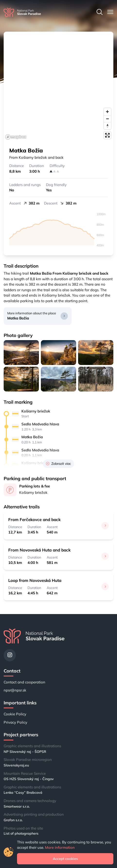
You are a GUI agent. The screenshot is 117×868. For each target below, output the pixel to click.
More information (60, 847)
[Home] (22, 12)
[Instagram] (10, 655)
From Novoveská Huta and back (39, 550)
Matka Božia (18, 318)
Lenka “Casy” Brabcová (23, 793)
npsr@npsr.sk (15, 690)
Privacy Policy (15, 722)
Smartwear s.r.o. (17, 806)
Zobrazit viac (58, 464)
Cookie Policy (15, 714)
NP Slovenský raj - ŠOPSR (25, 752)
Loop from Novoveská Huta (35, 580)
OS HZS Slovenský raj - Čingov (29, 779)
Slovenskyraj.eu (16, 765)
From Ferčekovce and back (34, 519)
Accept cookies (65, 859)
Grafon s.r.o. (13, 820)
